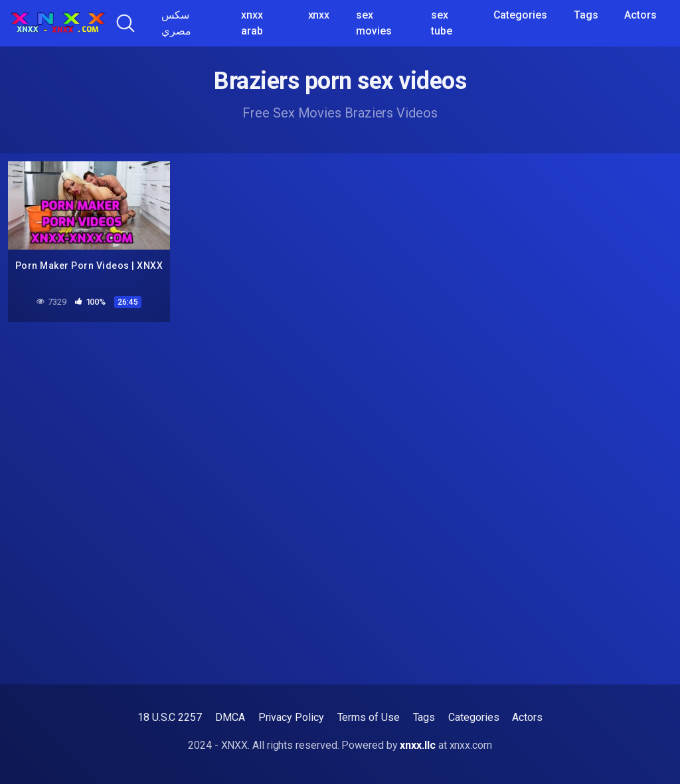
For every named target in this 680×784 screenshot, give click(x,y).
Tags (586, 15)
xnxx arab (252, 23)
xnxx (319, 15)
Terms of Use (369, 717)
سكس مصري (176, 23)
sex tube (442, 23)
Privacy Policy (291, 717)
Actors (640, 15)
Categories (520, 15)
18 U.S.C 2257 (170, 717)
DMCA (230, 717)
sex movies (374, 23)
